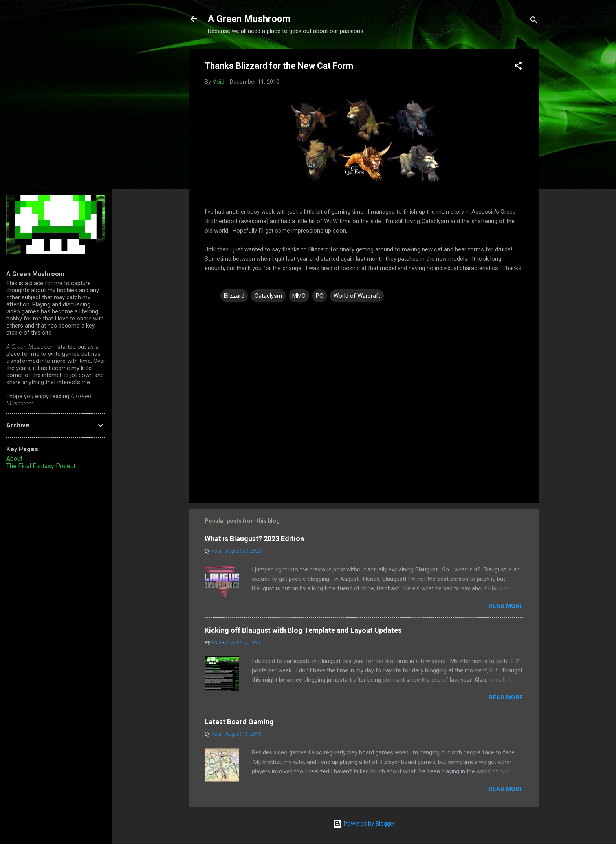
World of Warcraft (357, 296)
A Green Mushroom (249, 19)
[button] (518, 67)
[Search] (534, 21)
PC (320, 296)
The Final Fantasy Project (41, 466)
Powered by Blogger (364, 824)
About (14, 459)
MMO (299, 296)
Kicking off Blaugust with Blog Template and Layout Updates (303, 630)
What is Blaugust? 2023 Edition (254, 539)
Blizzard (234, 296)
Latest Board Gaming (239, 722)
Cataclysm (268, 296)
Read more (506, 606)
